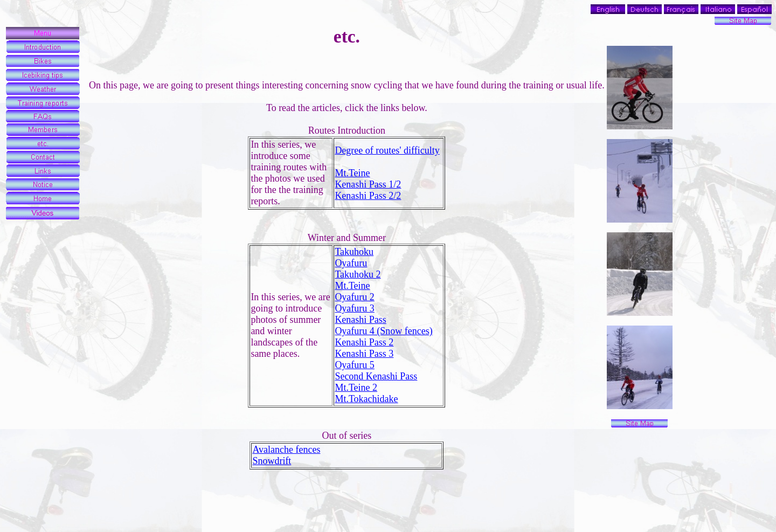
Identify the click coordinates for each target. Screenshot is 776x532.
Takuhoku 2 (358, 274)
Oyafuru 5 (354, 365)
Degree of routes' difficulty (387, 150)
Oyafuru (351, 263)
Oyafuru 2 (354, 297)
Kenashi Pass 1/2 (368, 184)
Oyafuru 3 (354, 308)
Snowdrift (272, 461)
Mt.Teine (352, 173)
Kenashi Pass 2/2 (368, 196)
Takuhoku (354, 252)
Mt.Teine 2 (356, 388)
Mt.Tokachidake (366, 399)
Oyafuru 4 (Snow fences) (383, 331)
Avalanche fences (286, 450)
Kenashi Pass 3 (364, 354)
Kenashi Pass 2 (364, 342)
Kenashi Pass (361, 320)
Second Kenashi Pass (376, 376)
